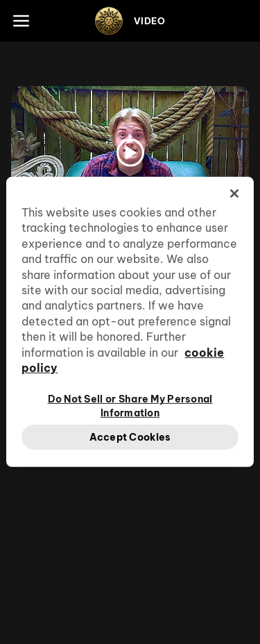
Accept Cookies (130, 437)
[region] (130, 322)
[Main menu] (21, 21)
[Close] (234, 194)
